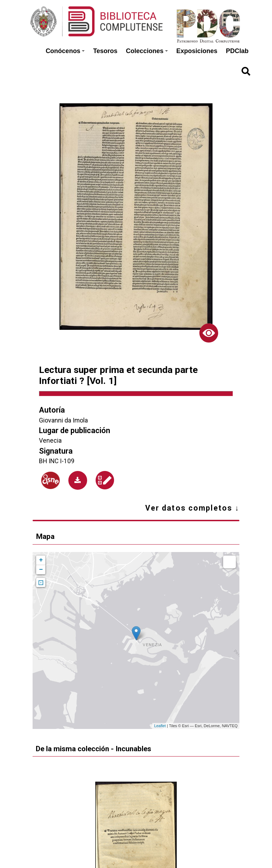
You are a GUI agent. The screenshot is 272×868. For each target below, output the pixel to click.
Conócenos (65, 51)
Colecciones (147, 51)
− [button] (41, 570)
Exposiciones (197, 51)
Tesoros (105, 51)
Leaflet (160, 726)
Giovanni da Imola (63, 420)
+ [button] (41, 560)
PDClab (237, 51)
